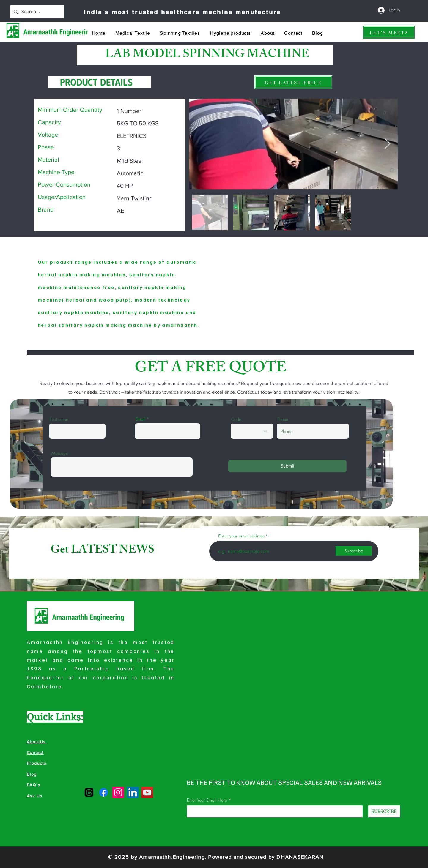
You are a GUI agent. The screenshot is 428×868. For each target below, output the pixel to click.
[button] (133, 33)
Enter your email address (241, 536)
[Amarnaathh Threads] (89, 792)
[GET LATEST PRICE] (293, 82)
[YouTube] (147, 792)
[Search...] (37, 12)
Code (236, 419)
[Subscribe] (354, 551)
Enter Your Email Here (207, 800)
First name (59, 419)
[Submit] (287, 466)
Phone (283, 419)
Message (60, 453)
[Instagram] (118, 792)
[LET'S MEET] (389, 32)
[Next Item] (387, 144)
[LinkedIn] (133, 792)
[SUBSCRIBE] (384, 811)
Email (140, 419)
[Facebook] (104, 792)
